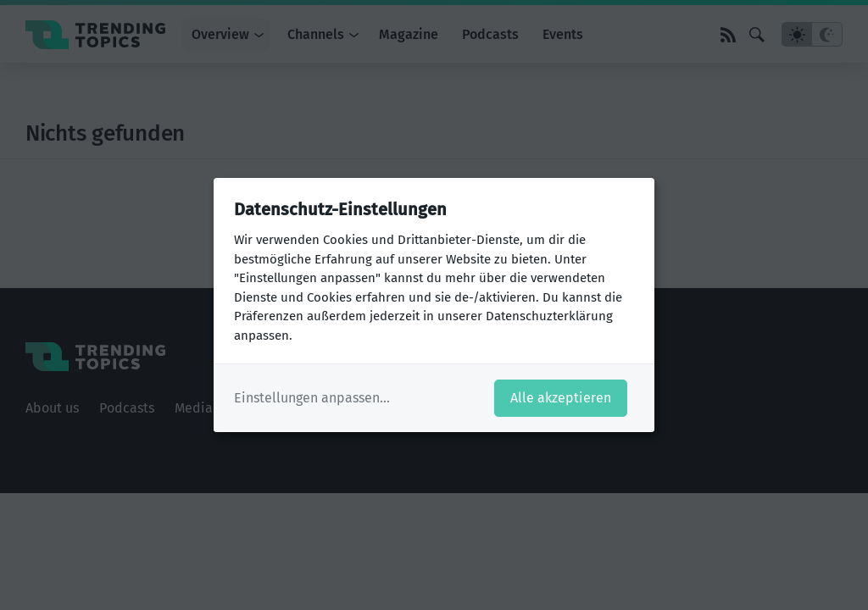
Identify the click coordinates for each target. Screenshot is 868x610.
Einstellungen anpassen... (312, 398)
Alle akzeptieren (561, 398)
